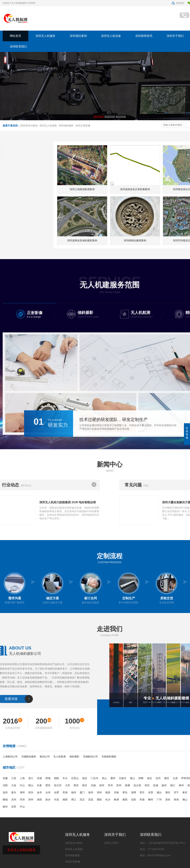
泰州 (181, 785)
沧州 (158, 778)
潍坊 (168, 792)
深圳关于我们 (115, 835)
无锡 (93, 785)
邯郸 (141, 778)
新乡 (48, 800)
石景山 (75, 778)
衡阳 (125, 800)
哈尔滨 (58, 785)
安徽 (5, 778)
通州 (113, 778)
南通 (127, 785)
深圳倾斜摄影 (66, 126)
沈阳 (5, 785)
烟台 (159, 792)
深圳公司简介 (112, 843)
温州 (5, 792)
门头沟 (94, 778)
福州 (74, 792)
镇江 (173, 785)
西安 (48, 785)
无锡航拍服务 (29, 756)
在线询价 (178, 3)
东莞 (14, 807)
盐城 (156, 785)
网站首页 (16, 36)
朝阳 (57, 778)
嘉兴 (14, 792)
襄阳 (99, 800)
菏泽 (22, 800)
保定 (150, 778)
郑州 (31, 800)
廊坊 (167, 778)
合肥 (57, 792)
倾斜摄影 (74, 756)
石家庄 (123, 778)
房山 (104, 778)
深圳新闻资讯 (144, 36)
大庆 (68, 785)
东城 (39, 778)
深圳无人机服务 (45, 36)
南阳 (65, 800)
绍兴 (31, 792)
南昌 (108, 792)
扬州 (164, 785)
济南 (116, 792)
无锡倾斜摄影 (109, 756)
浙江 (31, 778)
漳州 (99, 792)
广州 (159, 800)
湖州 (22, 792)
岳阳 (133, 800)
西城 (48, 778)
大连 (14, 785)
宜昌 (91, 800)
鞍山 (31, 785)
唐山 (132, 778)
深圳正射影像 (83, 126)
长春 (39, 785)
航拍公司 (45, 756)
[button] (99, 117)
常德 (142, 800)
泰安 (185, 792)
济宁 (176, 792)
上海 (22, 778)
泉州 (91, 792)
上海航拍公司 (10, 756)
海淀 (85, 778)
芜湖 (65, 792)
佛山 (185, 800)
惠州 (5, 807)
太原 (175, 778)
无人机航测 (60, 756)
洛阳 (39, 800)
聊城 (5, 800)
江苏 (14, 778)
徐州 (102, 785)
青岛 (125, 792)
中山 (22, 785)
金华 (39, 792)
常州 (110, 785)
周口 (74, 800)
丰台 (65, 778)
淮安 (147, 785)
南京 (85, 785)
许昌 (57, 800)
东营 (151, 792)
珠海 (176, 800)
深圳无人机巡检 (48, 126)
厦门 (82, 792)
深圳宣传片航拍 (29, 126)
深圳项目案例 (78, 36)
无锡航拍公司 (90, 756)
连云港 (137, 785)
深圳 (168, 800)
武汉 (82, 800)
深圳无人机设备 (111, 36)
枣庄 (142, 792)
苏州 (119, 785)
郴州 (151, 800)
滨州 (14, 800)
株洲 (116, 800)
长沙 (108, 800)
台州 (48, 792)
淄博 (133, 792)
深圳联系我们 (18, 47)
